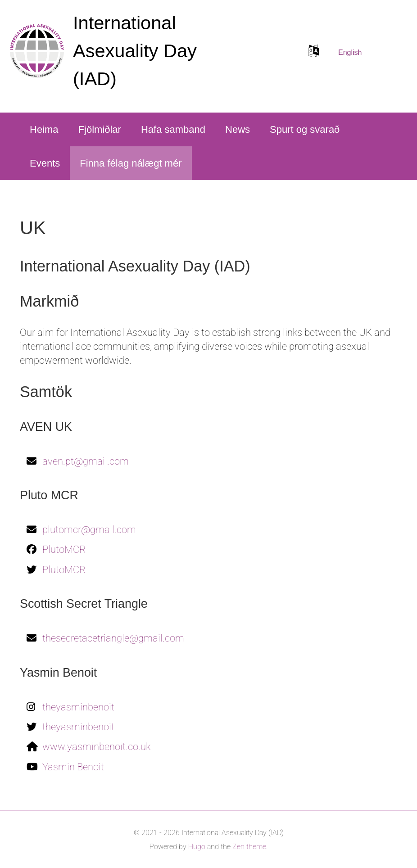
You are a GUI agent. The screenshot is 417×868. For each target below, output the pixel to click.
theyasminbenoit (78, 707)
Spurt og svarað (305, 129)
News (238, 129)
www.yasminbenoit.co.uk (96, 747)
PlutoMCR (64, 549)
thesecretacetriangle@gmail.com (113, 638)
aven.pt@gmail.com (86, 461)
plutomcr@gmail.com (89, 530)
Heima (44, 129)
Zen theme (249, 847)
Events (45, 163)
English (350, 52)
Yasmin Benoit (73, 767)
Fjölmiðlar (100, 129)
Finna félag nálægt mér (131, 163)
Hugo (197, 847)
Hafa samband (173, 129)
